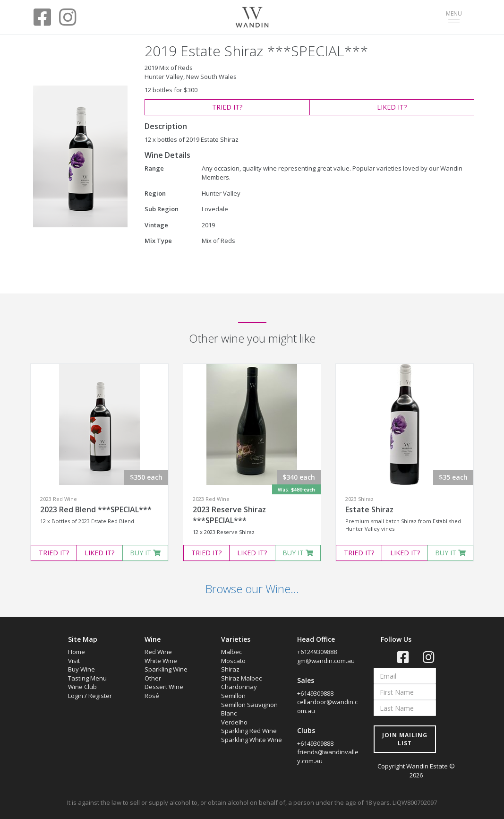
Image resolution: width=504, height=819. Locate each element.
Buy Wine (81, 669)
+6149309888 (315, 693)
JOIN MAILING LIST (405, 739)
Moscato (233, 661)
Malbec (231, 652)
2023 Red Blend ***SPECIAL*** (96, 509)
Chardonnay (239, 687)
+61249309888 (317, 652)
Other (153, 678)
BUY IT (145, 553)
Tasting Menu (87, 678)
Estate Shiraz (369, 509)
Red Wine (158, 652)
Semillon (233, 696)
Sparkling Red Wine (249, 731)
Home (77, 652)
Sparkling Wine (166, 669)
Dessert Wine (164, 687)
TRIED (227, 107)
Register (100, 696)
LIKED (392, 107)
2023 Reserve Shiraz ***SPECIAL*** (229, 515)
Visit (74, 661)
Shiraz (230, 669)
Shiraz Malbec (241, 678)
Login (76, 696)
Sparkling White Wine (252, 740)
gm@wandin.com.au (326, 661)
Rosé (152, 696)
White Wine (161, 661)
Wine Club (82, 687)
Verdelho (234, 722)
